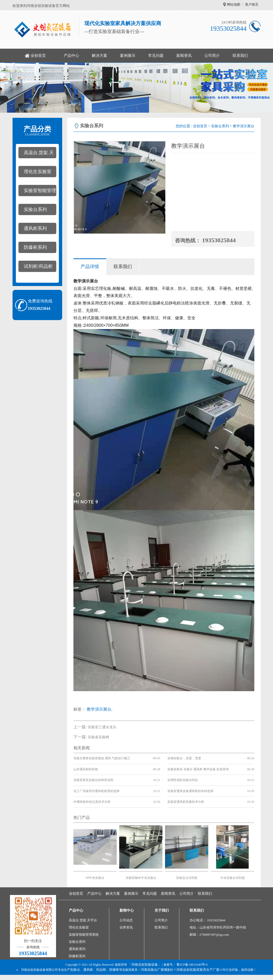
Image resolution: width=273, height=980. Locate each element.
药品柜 (101, 970)
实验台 (75, 970)
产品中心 (71, 56)
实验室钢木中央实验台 (141, 878)
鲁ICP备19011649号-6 (192, 965)
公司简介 (212, 56)
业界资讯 (126, 927)
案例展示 (128, 56)
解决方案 (100, 56)
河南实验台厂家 (152, 970)
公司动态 (126, 920)
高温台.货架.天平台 (36, 154)
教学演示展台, (100, 709)
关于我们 (162, 910)
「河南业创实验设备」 (145, 965)
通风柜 (88, 970)
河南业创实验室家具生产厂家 (198, 970)
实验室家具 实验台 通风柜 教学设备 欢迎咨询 (198, 769)
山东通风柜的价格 (86, 769)
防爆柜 (114, 970)
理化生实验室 (38, 172)
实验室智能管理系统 (37, 192)
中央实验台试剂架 (233, 878)
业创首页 (38, 56)
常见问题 (156, 56)
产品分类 (37, 131)
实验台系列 (35, 209)
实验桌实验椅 (99, 737)
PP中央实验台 (95, 878)
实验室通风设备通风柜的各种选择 (190, 791)
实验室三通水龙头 (102, 727)
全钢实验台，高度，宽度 (184, 758)
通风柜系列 (35, 228)
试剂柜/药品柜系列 (36, 268)
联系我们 (240, 56)
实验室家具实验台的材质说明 (93, 780)
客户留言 (252, 4)
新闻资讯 (184, 56)
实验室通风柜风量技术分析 (186, 802)
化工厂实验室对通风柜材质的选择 (96, 791)
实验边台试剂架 (187, 878)
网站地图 (234, 4)
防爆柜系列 (35, 247)
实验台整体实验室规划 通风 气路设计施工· (102, 758)
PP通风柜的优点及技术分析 (92, 802)
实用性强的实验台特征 (183, 780)
